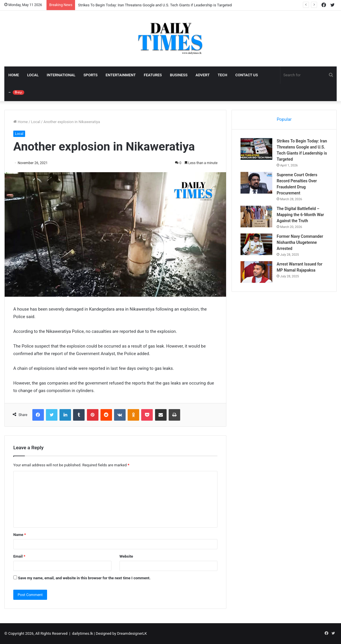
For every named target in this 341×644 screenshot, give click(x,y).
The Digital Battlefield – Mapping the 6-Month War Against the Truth (300, 215)
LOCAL (33, 75)
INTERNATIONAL (61, 75)
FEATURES (153, 75)
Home (21, 122)
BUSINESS (179, 75)
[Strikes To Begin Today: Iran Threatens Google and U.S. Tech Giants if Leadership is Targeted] (256, 149)
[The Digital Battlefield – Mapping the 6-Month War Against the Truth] (256, 217)
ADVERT (203, 75)
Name (20, 535)
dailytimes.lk (83, 633)
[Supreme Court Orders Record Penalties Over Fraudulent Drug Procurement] (256, 183)
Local (36, 122)
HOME (14, 75)
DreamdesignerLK (132, 633)
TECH (222, 75)
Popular (284, 119)
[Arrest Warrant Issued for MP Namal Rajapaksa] (256, 272)
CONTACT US (247, 75)
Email (19, 556)
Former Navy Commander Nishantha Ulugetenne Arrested (300, 242)
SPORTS (91, 75)
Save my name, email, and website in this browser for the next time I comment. (84, 578)
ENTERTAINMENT (121, 75)
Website (126, 556)
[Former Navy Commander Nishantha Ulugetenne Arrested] (256, 244)
